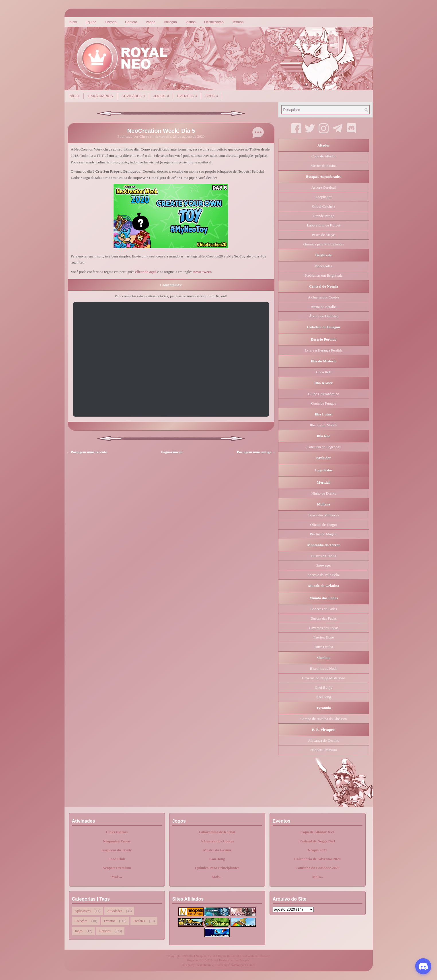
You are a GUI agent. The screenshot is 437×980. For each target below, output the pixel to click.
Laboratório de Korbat (323, 225)
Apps (214, 94)
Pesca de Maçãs (323, 235)
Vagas (150, 22)
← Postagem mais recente (87, 452)
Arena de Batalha (323, 307)
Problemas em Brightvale (323, 275)
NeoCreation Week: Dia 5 (161, 131)
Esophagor (324, 197)
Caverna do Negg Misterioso (324, 678)
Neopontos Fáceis (117, 841)
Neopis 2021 (318, 850)
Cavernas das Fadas (324, 628)
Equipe (91, 22)
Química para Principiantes (324, 244)
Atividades (135, 94)
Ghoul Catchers (324, 206)
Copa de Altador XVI (318, 832)
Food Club (117, 859)
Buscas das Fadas (324, 618)
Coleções (81, 921)
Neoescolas (324, 266)
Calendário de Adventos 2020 (317, 859)
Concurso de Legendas (323, 447)
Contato (131, 22)
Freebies (139, 921)
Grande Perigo (324, 216)
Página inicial (172, 452)
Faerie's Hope (324, 637)
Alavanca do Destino (324, 740)
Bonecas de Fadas (324, 609)
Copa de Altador (324, 156)
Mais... (117, 877)
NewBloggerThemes (242, 965)
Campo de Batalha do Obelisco (324, 719)
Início (73, 22)
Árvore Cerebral (324, 187)
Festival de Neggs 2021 (317, 841)
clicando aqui (146, 272)
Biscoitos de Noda (324, 668)
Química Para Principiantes (217, 868)
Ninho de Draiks (324, 493)
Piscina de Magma (323, 534)
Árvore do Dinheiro (324, 316)
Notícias (105, 931)
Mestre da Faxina (323, 166)
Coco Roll (324, 372)
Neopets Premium (324, 750)
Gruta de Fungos (324, 403)
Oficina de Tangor (323, 525)
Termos (238, 22)
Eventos (189, 94)
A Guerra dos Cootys (324, 297)
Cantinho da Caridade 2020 (317, 868)
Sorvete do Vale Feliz (324, 575)
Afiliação (170, 22)
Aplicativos (83, 911)
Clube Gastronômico (324, 394)
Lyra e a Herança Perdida (324, 350)
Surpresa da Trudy (117, 850)
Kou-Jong (324, 697)
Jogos (163, 94)
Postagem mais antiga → (256, 452)
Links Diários (100, 96)
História (111, 22)
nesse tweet (202, 272)
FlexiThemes (204, 965)
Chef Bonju (323, 687)
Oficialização (214, 22)
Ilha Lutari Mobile (323, 425)
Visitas (191, 22)
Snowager (324, 565)
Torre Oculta (324, 647)
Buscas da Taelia (324, 556)
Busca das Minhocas (324, 515)
